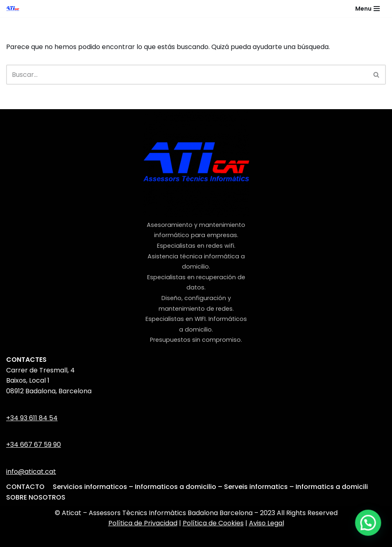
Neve (145, 539)
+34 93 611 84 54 (32, 418)
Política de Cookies (213, 523)
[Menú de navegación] (367, 9)
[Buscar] (187, 75)
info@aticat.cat (31, 472)
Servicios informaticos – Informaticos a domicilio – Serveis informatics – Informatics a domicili (210, 487)
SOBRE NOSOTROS (36, 497)
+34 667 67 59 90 (34, 445)
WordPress (238, 539)
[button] (368, 524)
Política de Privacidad (143, 523)
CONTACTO (25, 487)
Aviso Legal (267, 523)
